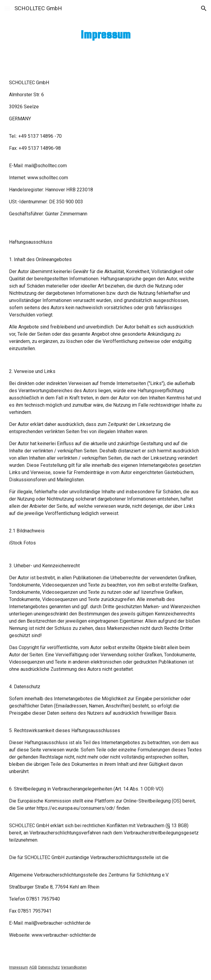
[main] (105, 35)
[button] (7, 8)
